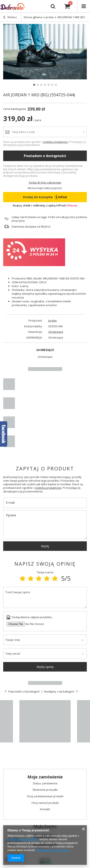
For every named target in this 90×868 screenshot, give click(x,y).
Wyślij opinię (45, 667)
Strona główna (33, 17)
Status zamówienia (45, 784)
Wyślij (45, 546)
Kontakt (45, 809)
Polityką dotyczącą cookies (23, 839)
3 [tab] (41, 85)
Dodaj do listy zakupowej (45, 183)
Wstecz (10, 18)
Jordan (53, 321)
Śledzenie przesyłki (45, 790)
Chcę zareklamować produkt (45, 796)
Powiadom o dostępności (45, 156)
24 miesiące (56, 332)
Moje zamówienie (45, 777)
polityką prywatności (56, 142)
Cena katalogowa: (15, 109)
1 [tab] (34, 85)
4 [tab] (45, 85)
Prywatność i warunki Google (52, 850)
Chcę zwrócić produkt (45, 803)
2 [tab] (38, 85)
